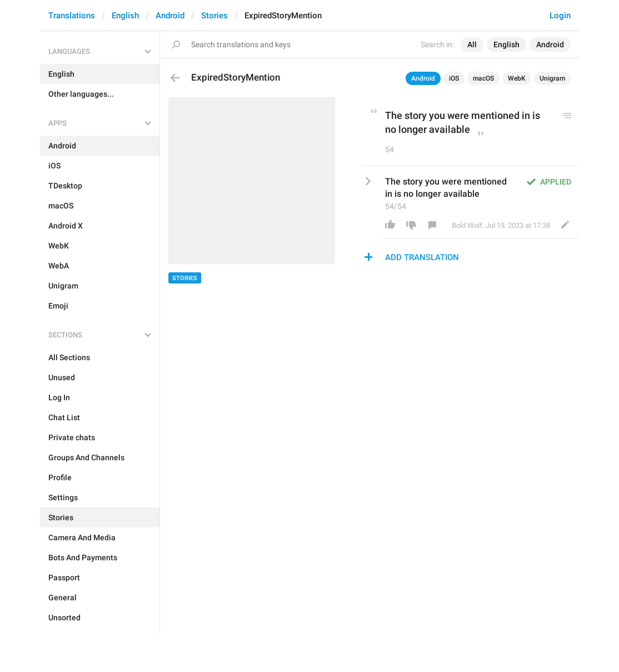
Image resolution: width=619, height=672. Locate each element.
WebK (517, 78)
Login (560, 16)
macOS (483, 78)
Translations (72, 16)
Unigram (552, 78)
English (125, 16)
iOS (454, 78)
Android (170, 16)
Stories (214, 16)
